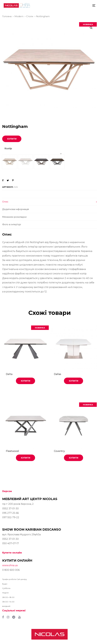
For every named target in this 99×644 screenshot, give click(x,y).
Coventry (59, 451)
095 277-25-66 (10, 513)
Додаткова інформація (16, 209)
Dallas (57, 374)
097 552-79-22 (11, 517)
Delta (9, 374)
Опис (5, 202)
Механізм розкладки (14, 217)
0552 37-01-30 (10, 509)
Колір (8, 148)
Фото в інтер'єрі (12, 224)
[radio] (10, 162)
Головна (7, 16)
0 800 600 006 (11, 570)
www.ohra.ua (10, 565)
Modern (19, 16)
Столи (30, 16)
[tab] (49, 202)
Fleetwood (12, 451)
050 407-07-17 (11, 543)
